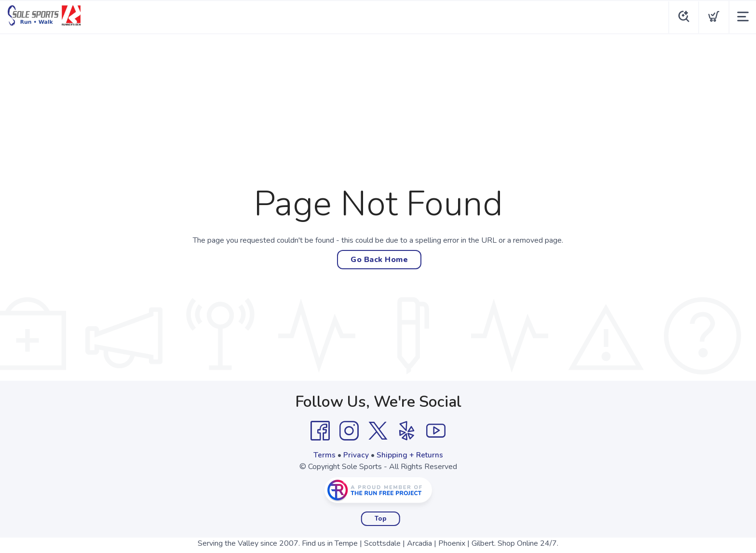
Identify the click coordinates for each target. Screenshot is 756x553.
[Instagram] (349, 431)
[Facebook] (320, 431)
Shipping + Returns (410, 455)
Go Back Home (379, 260)
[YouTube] (436, 431)
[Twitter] (378, 431)
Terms (324, 455)
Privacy (356, 455)
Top (381, 519)
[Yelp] (407, 431)
